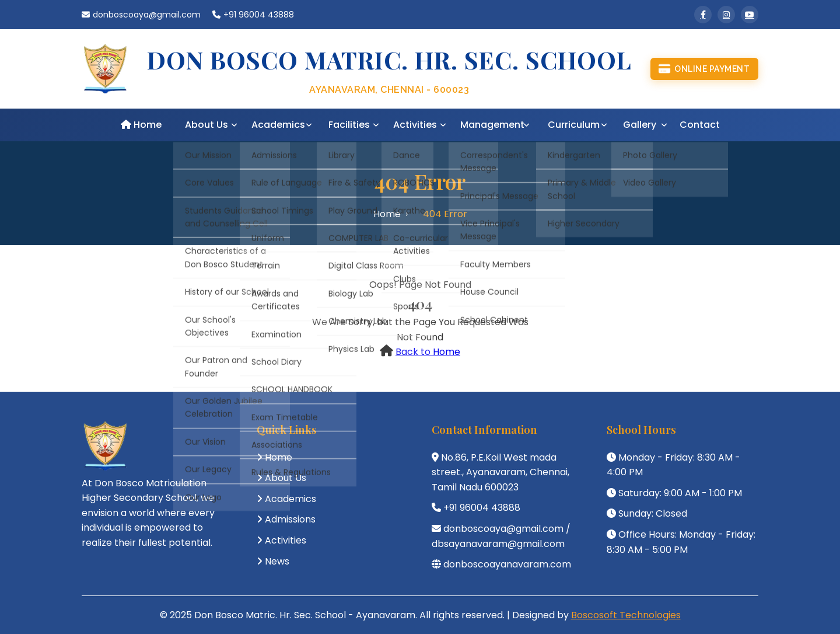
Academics (278, 125)
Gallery (640, 125)
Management (492, 125)
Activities (415, 125)
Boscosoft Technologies (626, 615)
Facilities (349, 125)
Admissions (290, 519)
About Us (206, 125)
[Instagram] (726, 15)
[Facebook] (703, 15)
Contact (700, 125)
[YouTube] (750, 15)
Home (141, 125)
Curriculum (574, 125)
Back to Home (428, 352)
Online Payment (704, 69)
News (277, 561)
